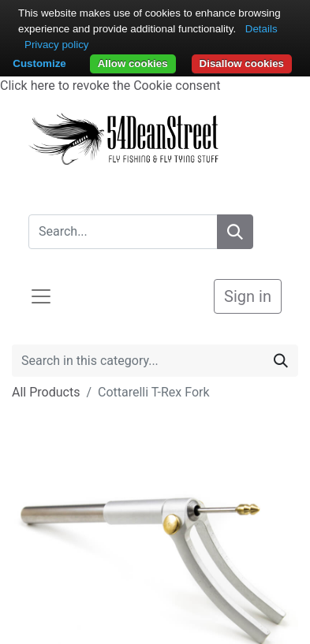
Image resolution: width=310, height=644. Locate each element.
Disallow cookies (242, 63)
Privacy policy (56, 45)
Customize (39, 63)
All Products (46, 392)
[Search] (235, 232)
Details (261, 29)
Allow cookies (133, 63)
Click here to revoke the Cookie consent (110, 86)
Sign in (248, 296)
